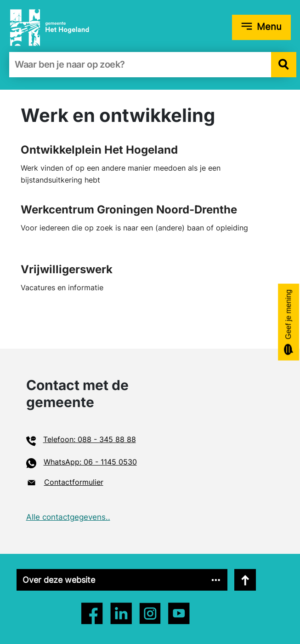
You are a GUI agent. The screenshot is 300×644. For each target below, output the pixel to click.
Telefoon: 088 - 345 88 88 (90, 439)
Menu (269, 27)
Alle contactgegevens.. (68, 517)
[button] (284, 65)
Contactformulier (74, 482)
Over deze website (59, 580)
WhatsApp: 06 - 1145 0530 (90, 462)
